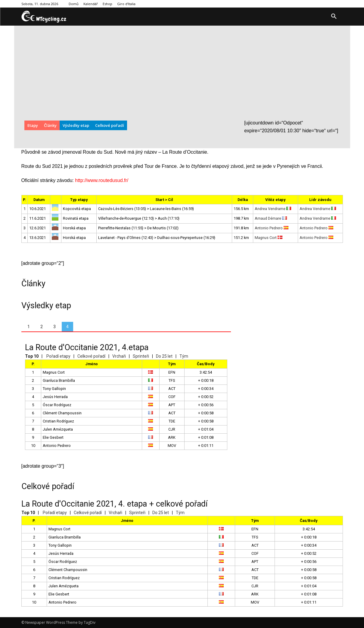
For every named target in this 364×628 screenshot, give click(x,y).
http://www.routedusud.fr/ (102, 180)
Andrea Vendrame (273, 209)
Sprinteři (141, 356)
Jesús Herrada (55, 397)
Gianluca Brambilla (59, 380)
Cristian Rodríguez (58, 421)
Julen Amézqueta (58, 429)
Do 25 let (164, 356)
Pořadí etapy (58, 356)
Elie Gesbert (53, 437)
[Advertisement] (182, 74)
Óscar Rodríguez (57, 405)
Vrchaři (119, 356)
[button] (334, 17)
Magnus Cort (269, 238)
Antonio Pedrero (272, 228)
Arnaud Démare (271, 218)
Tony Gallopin (54, 389)
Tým (184, 356)
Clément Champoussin (62, 413)
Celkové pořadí (91, 356)
